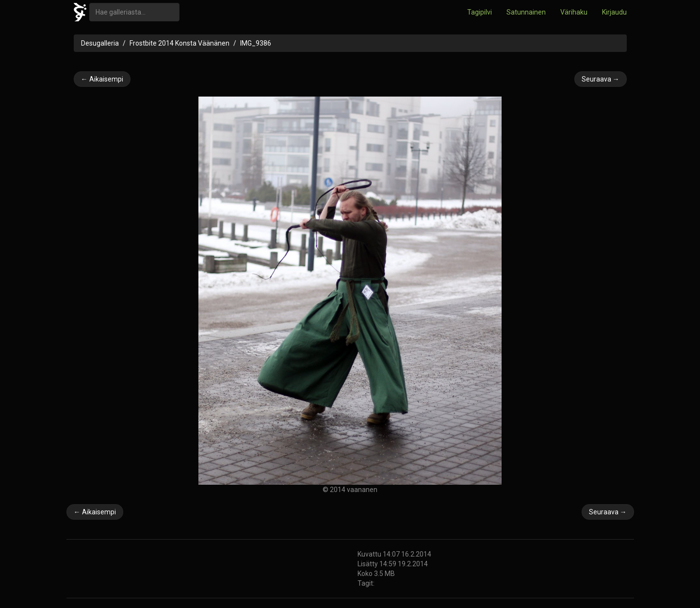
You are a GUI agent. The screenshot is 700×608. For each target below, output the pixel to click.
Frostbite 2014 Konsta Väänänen (179, 43)
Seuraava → (601, 79)
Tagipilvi (480, 12)
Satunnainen (526, 12)
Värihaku (574, 12)
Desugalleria (100, 43)
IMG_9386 (256, 43)
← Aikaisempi (102, 79)
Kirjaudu (614, 12)
